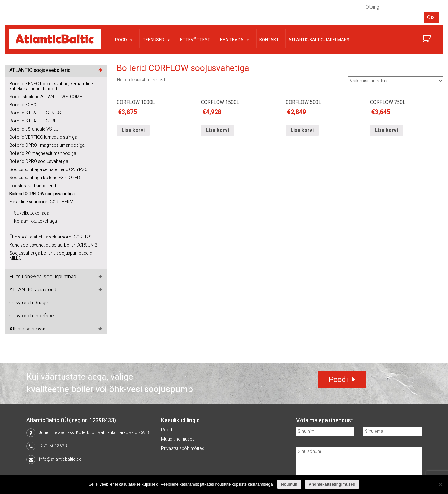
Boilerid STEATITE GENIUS (35, 113)
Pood (124, 39)
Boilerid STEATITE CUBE (33, 121)
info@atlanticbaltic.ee (60, 459)
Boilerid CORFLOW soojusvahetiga (42, 194)
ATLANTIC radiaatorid (33, 290)
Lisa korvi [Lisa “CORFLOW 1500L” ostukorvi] (217, 130)
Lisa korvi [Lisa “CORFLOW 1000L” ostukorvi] (133, 130)
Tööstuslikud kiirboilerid (33, 186)
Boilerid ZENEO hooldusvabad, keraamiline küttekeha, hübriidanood (51, 86)
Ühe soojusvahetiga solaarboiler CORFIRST (52, 237)
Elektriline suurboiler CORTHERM (41, 202)
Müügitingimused (178, 439)
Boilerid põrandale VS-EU (34, 129)
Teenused (157, 39)
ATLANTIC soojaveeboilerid (40, 70)
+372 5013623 (53, 446)
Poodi (338, 380)
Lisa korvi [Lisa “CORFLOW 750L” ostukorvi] (386, 130)
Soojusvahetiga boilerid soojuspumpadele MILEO (51, 256)
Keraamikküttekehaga (35, 221)
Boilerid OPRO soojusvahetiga (39, 162)
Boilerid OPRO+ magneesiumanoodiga (47, 145)
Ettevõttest (195, 40)
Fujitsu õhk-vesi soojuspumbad (43, 277)
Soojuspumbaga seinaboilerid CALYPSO (49, 170)
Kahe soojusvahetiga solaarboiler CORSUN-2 (53, 245)
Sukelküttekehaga (32, 213)
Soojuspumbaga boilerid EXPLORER (45, 178)
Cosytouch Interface (32, 316)
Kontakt (269, 40)
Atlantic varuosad (28, 329)
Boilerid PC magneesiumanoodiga (43, 153)
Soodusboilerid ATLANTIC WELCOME (46, 97)
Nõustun (289, 484)
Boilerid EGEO (23, 105)
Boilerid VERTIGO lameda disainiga (43, 137)
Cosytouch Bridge (29, 303)
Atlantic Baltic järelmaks (319, 40)
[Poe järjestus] (396, 81)
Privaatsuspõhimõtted (183, 448)
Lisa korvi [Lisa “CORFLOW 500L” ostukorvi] (302, 130)
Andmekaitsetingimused (332, 484)
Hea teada (235, 39)
